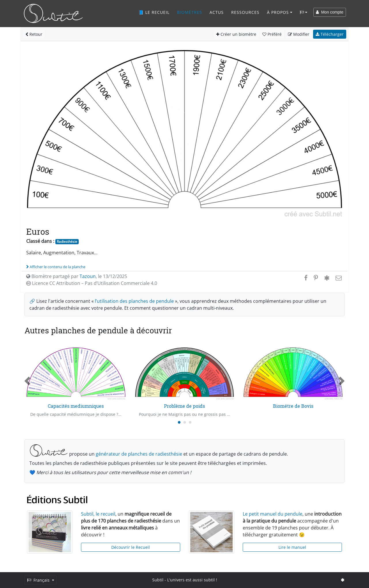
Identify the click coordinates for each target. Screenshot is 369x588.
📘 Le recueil (154, 12)
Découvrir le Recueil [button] (131, 547)
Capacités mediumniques (76, 406)
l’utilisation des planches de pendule (134, 301)
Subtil (158, 580)
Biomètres (190, 12)
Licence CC (92, 283)
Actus (217, 12)
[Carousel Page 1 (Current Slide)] (179, 422)
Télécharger (330, 34)
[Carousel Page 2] (185, 422)
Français (39, 580)
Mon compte (330, 12)
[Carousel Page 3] (190, 422)
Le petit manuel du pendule (273, 514)
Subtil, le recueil (98, 514)
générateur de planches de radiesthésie (139, 454)
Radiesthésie (67, 242)
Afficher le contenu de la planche (56, 267)
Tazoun (88, 276)
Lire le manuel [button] (292, 547)
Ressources (245, 12)
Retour (34, 34)
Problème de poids (184, 406)
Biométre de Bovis (293, 406)
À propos (278, 12)
